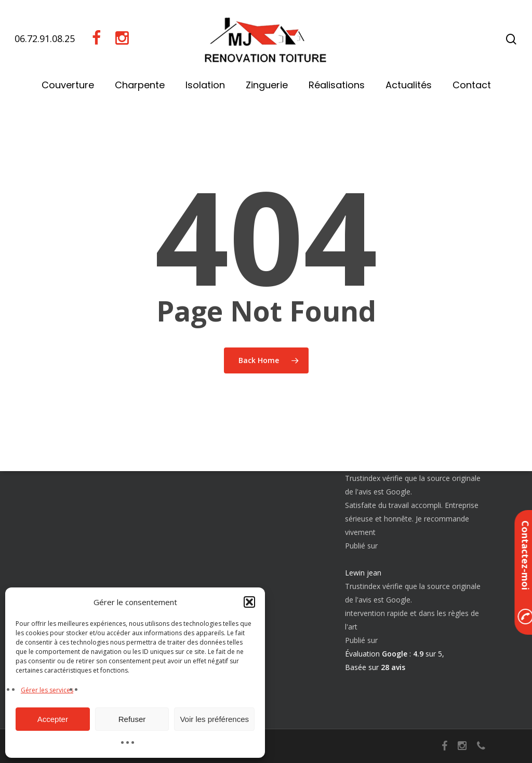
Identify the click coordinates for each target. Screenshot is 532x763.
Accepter (53, 719)
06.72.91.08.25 (45, 38)
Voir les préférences (214, 719)
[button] (249, 602)
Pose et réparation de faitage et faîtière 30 (113, 561)
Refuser (132, 719)
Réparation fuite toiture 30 (91, 536)
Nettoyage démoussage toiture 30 (105, 519)
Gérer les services (47, 690)
